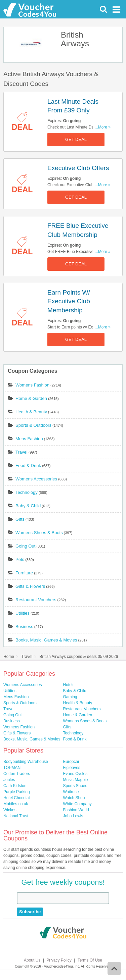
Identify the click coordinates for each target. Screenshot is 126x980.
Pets (20, 559)
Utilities (23, 613)
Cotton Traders (17, 774)
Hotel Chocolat (17, 798)
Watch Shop (74, 798)
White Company (77, 804)
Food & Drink (28, 466)
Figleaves (72, 768)
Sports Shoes (75, 786)
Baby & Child (28, 506)
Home (9, 657)
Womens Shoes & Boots (39, 533)
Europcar (71, 762)
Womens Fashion (32, 385)
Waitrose (71, 792)
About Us (32, 960)
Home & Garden (31, 398)
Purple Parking (17, 792)
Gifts (20, 519)
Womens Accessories (36, 479)
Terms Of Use (90, 960)
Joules (9, 780)
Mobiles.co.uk (16, 804)
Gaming (70, 697)
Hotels (69, 685)
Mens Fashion (29, 439)
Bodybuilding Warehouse (26, 762)
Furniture (24, 573)
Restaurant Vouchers (36, 600)
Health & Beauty (31, 412)
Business (24, 627)
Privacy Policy (59, 960)
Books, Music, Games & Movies (46, 640)
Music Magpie (76, 780)
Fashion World (76, 810)
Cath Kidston (15, 786)
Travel (22, 452)
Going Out (25, 546)
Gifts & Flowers (30, 586)
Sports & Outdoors (33, 425)
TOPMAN (12, 768)
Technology (27, 492)
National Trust (16, 816)
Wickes (10, 810)
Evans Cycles (75, 774)
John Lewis (73, 816)
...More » (103, 127)
